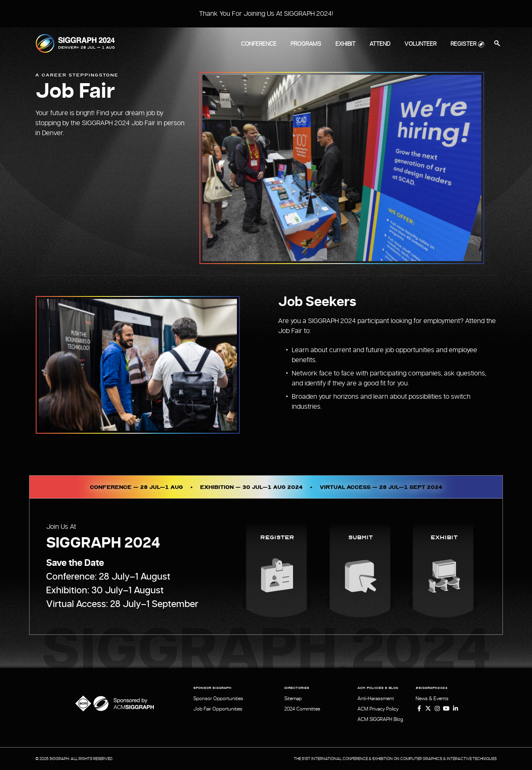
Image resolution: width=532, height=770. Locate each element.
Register (463, 44)
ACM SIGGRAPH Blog (380, 719)
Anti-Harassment (376, 698)
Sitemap (293, 698)
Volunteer (420, 44)
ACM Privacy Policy (378, 709)
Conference (259, 44)
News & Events (432, 698)
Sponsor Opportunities (218, 698)
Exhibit (345, 44)
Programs (306, 44)
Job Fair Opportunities (218, 709)
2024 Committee (302, 709)
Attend (380, 44)
